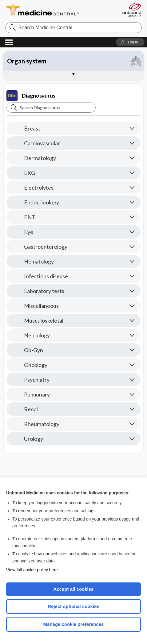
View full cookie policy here (32, 570)
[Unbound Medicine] (132, 10)
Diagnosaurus (31, 96)
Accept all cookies (74, 589)
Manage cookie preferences (74, 624)
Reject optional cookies (73, 606)
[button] (130, 42)
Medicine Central (54, 11)
